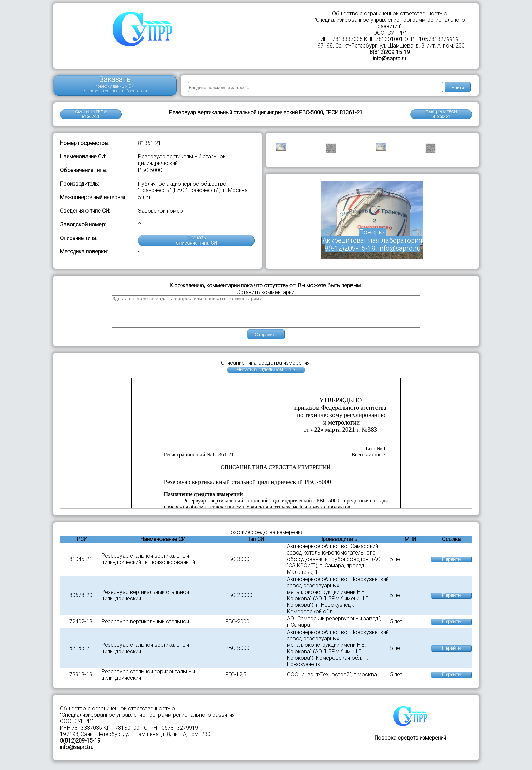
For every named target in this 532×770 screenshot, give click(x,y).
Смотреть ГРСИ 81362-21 (91, 114)
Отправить (266, 341)
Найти (458, 87)
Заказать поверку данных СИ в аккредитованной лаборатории (115, 84)
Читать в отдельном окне (266, 376)
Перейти (451, 566)
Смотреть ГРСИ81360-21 (441, 114)
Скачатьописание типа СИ (196, 240)
